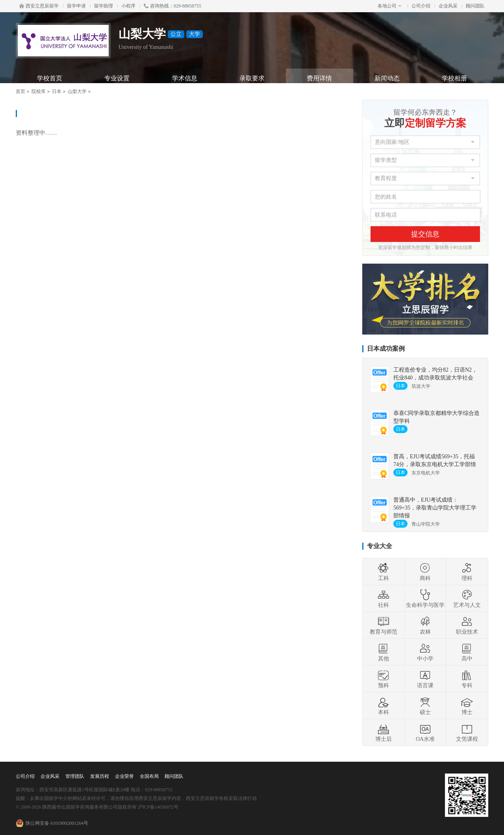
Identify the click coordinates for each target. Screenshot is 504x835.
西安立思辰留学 (39, 6)
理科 (467, 572)
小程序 (128, 6)
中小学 (425, 652)
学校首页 (50, 78)
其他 (384, 652)
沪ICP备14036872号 (158, 807)
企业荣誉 (124, 776)
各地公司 (390, 6)
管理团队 (75, 776)
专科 (467, 679)
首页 (20, 91)
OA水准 (425, 733)
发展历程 (100, 776)
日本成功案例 (386, 349)
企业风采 (448, 6)
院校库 (39, 91)
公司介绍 (421, 6)
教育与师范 (384, 625)
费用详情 (319, 78)
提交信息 (425, 234)
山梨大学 (77, 91)
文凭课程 (467, 733)
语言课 (425, 679)
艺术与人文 (467, 599)
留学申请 (76, 6)
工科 (384, 572)
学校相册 (454, 78)
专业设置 (117, 78)
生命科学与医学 (425, 599)
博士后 (384, 733)
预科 (384, 679)
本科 (384, 706)
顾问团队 (475, 6)
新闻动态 (387, 78)
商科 (425, 572)
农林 (425, 625)
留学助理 (104, 6)
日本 (57, 91)
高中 (467, 652)
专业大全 (380, 546)
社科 (384, 599)
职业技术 (467, 625)
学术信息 (185, 78)
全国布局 (149, 776)
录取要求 (252, 78)
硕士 (425, 706)
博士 (467, 706)
